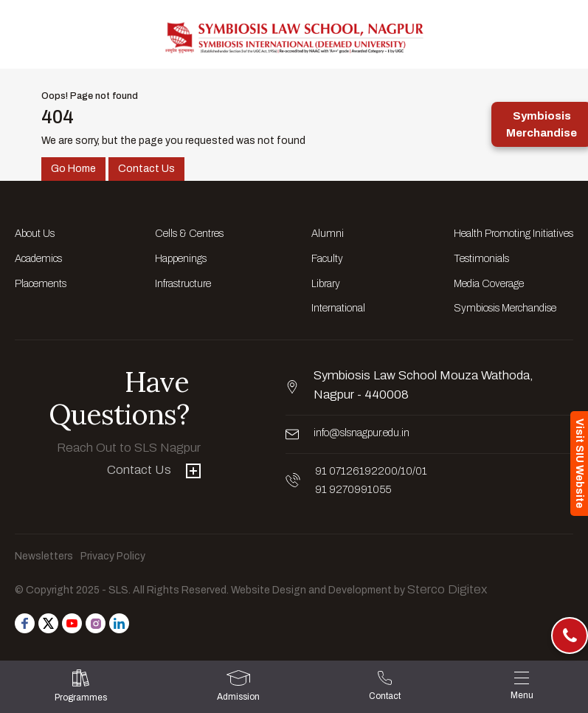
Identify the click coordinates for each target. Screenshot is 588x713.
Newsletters (44, 556)
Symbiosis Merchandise (505, 308)
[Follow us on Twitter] (48, 623)
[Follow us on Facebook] (25, 623)
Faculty (327, 259)
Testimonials (481, 259)
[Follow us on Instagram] (96, 623)
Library (326, 284)
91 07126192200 (356, 471)
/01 (420, 471)
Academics (38, 259)
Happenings (181, 259)
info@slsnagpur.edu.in (362, 433)
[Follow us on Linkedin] (119, 623)
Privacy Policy (113, 556)
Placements (41, 284)
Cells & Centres (189, 234)
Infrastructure (183, 284)
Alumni (328, 234)
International (338, 308)
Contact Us (146, 169)
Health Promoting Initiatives (513, 234)
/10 (405, 471)
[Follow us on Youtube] (72, 623)
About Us (35, 234)
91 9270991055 (353, 490)
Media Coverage (489, 284)
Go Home (73, 169)
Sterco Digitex (447, 589)
